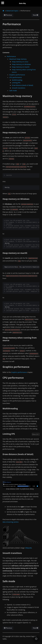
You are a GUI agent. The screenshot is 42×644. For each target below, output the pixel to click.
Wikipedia (28, 548)
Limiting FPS (16, 83)
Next (35, 15)
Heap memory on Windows (21, 64)
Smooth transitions (18, 88)
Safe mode (13, 91)
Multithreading (17, 80)
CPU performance (15, 77)
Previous (8, 15)
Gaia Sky (22, 3)
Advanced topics (12, 11)
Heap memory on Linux (20, 62)
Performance (11, 56)
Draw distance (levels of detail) (22, 85)
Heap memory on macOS (21, 67)
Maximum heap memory (18, 59)
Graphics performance (17, 75)
